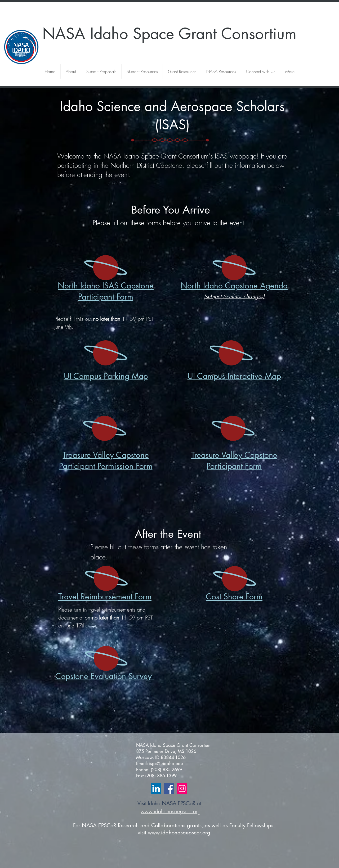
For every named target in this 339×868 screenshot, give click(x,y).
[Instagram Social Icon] (182, 788)
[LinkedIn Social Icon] (156, 788)
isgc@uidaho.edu (166, 763)
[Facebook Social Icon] (169, 788)
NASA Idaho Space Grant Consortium (169, 34)
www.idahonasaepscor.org (171, 811)
